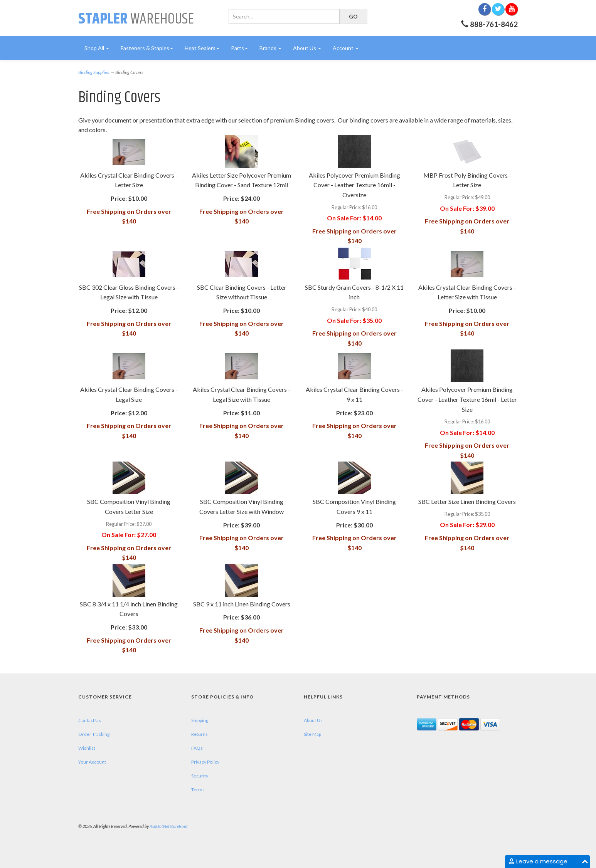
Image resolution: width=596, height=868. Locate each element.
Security (200, 776)
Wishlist (87, 748)
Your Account (92, 762)
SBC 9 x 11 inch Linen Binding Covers (242, 604)
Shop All (97, 48)
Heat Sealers (202, 48)
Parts (239, 48)
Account (346, 48)
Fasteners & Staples (147, 48)
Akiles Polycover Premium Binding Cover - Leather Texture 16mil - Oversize (354, 185)
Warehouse (136, 19)
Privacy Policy (205, 762)
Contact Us (90, 720)
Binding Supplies (94, 72)
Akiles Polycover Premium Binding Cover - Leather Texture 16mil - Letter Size (467, 399)
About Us (307, 48)
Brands (270, 48)
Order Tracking (94, 734)
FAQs (197, 748)
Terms (198, 790)
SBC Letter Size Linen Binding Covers (467, 501)
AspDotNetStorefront (169, 826)
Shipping (200, 720)
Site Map (312, 734)
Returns (200, 734)
